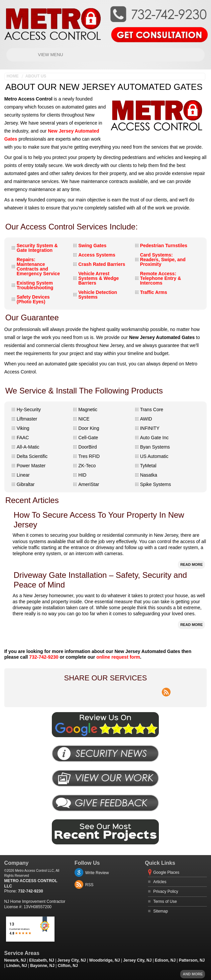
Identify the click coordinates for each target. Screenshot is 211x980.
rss (166, 688)
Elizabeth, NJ (42, 960)
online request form (118, 657)
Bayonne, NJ (42, 966)
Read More (191, 564)
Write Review (97, 873)
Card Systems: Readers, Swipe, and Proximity (163, 260)
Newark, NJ (15, 960)
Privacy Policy (166, 891)
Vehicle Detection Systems (98, 295)
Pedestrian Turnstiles (164, 246)
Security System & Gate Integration (37, 248)
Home (13, 76)
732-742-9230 (44, 657)
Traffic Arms (154, 292)
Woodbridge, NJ (105, 960)
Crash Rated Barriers (102, 264)
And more (193, 974)
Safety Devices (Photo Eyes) (33, 299)
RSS (89, 885)
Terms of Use (165, 902)
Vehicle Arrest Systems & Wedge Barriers (98, 278)
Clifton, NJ (68, 966)
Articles (160, 882)
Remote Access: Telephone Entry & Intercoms (161, 278)
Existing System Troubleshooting (35, 285)
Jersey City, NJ (72, 960)
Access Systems (97, 255)
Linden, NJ (17, 966)
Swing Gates (92, 246)
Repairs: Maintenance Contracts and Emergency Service (38, 267)
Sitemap (161, 911)
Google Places (166, 872)
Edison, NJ (165, 960)
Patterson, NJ (192, 960)
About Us (36, 76)
